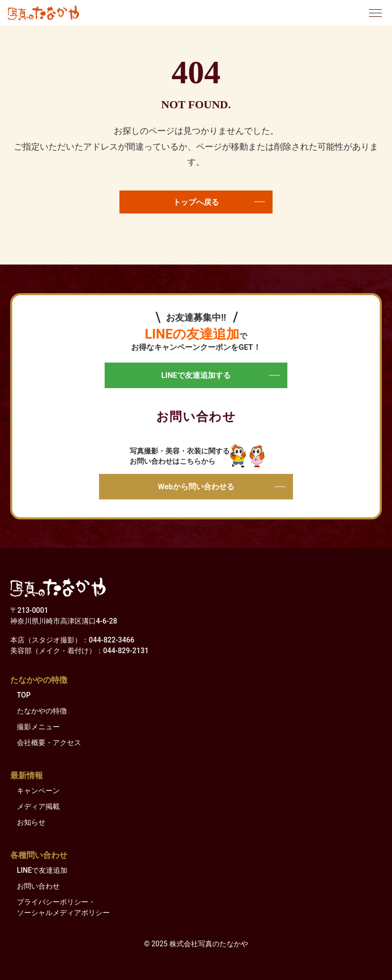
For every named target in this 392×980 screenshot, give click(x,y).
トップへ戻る (219, 202)
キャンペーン (38, 791)
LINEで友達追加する (220, 375)
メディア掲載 (38, 806)
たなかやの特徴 (42, 711)
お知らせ (31, 822)
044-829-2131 (126, 651)
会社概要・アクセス (49, 743)
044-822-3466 (112, 640)
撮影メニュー (38, 727)
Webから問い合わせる (222, 487)
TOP (24, 695)
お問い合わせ (38, 886)
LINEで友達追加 (42, 870)
